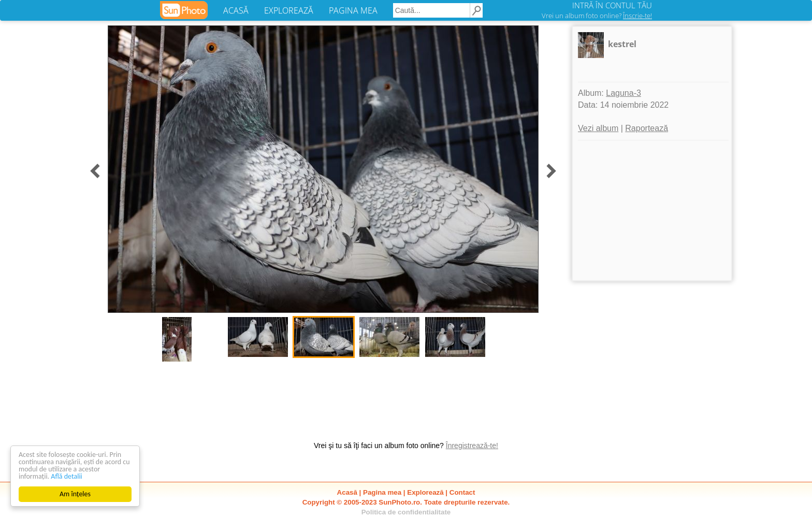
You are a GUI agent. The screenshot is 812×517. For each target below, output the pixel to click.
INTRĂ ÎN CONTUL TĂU (612, 5)
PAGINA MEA (353, 10)
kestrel (622, 44)
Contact (462, 492)
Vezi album (598, 128)
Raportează (647, 128)
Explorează (425, 492)
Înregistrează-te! (472, 446)
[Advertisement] (652, 210)
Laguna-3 (624, 93)
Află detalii (67, 476)
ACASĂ (236, 10)
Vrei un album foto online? (597, 16)
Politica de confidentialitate (406, 512)
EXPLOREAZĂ (289, 10)
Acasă (347, 492)
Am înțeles (75, 494)
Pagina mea (382, 492)
